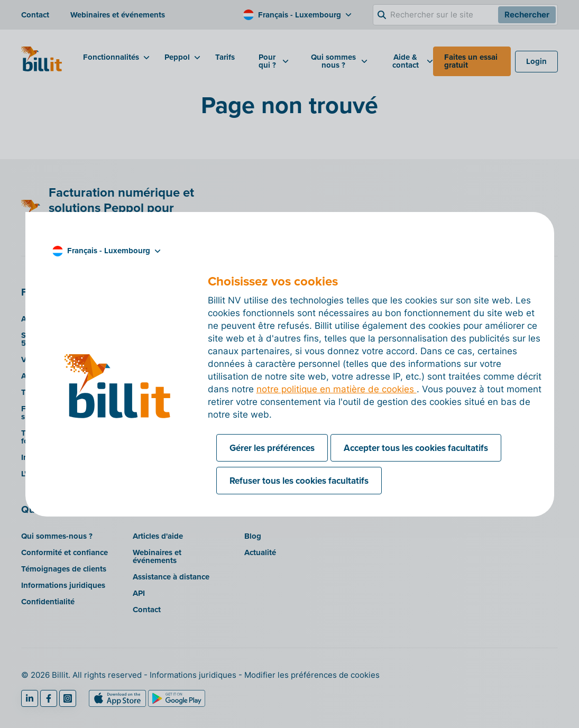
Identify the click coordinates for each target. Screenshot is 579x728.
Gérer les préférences (272, 448)
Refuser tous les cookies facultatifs (299, 481)
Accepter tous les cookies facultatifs (416, 448)
